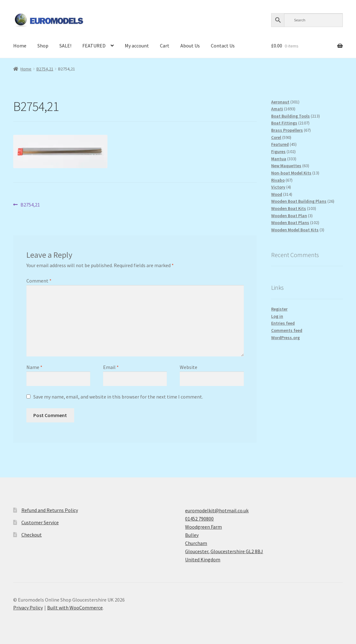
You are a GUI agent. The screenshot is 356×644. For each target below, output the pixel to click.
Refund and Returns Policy (50, 510)
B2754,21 (45, 69)
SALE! (65, 46)
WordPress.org (285, 338)
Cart (165, 46)
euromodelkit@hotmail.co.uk (217, 510)
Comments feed (287, 330)
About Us (190, 46)
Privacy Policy (28, 608)
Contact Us (223, 46)
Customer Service (40, 522)
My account (137, 46)
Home (20, 46)
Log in (277, 316)
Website (189, 367)
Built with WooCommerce (75, 608)
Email (111, 367)
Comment (39, 281)
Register (279, 309)
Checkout (32, 535)
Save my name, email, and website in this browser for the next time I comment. (118, 397)
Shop (43, 46)
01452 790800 (199, 519)
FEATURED (94, 46)
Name (34, 367)
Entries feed (283, 323)
